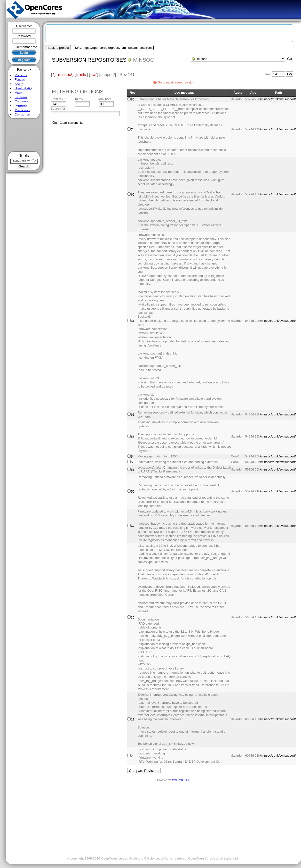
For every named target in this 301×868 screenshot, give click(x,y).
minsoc (143, 60)
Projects (21, 75)
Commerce (21, 101)
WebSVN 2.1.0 (181, 780)
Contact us (22, 114)
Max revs (105, 99)
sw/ (93, 74)
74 (133, 129)
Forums (20, 79)
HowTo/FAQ (23, 88)
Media (18, 93)
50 (133, 492)
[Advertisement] (24, 135)
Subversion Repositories (89, 60)
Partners (21, 106)
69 (133, 194)
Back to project (58, 48)
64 (133, 321)
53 (133, 462)
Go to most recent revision (176, 82)
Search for (58, 109)
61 (133, 415)
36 (133, 617)
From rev (57, 99)
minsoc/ (65, 74)
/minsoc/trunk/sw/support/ (278, 99)
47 (133, 526)
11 (133, 719)
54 (133, 457)
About (19, 84)
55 (133, 437)
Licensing (21, 97)
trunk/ (81, 74)
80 (133, 99)
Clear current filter (72, 123)
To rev (79, 99)
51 (133, 470)
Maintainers (22, 110)
